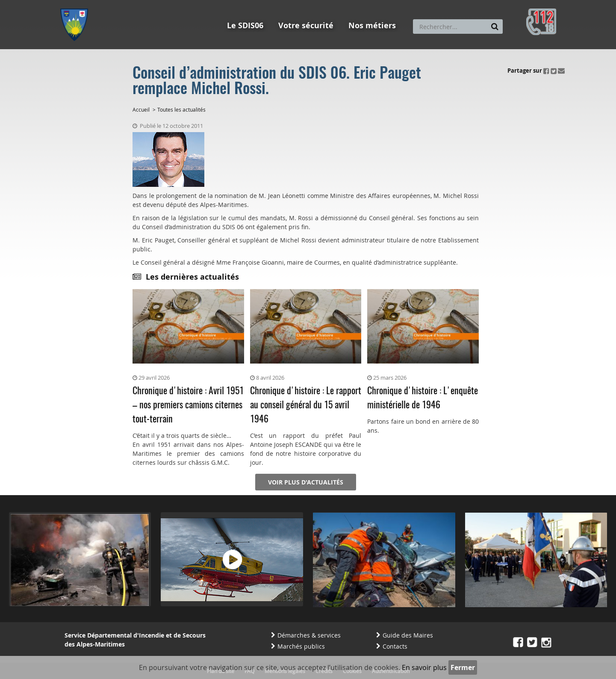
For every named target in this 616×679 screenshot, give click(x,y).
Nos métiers (372, 25)
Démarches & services (309, 635)
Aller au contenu (123, 4)
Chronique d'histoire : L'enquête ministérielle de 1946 (423, 398)
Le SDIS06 (245, 25)
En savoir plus (424, 667)
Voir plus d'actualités (306, 482)
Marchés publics (301, 646)
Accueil (141, 109)
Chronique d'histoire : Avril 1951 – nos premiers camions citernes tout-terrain (188, 405)
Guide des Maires (408, 635)
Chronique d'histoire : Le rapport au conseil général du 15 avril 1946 (306, 405)
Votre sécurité (306, 25)
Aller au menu (77, 4)
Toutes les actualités (181, 109)
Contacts (395, 646)
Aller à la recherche (175, 4)
